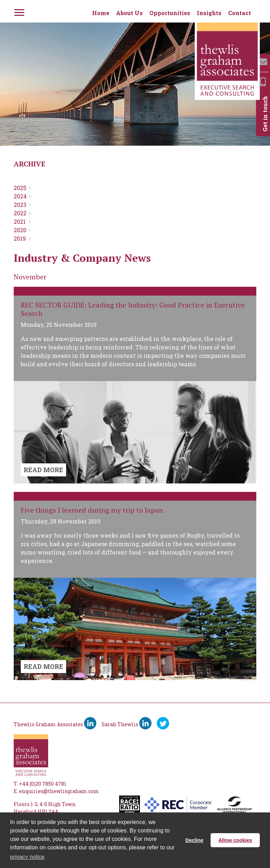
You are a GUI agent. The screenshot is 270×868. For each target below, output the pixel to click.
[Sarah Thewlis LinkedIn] (145, 723)
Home (101, 13)
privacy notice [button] (27, 857)
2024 (20, 196)
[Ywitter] (163, 723)
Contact (240, 13)
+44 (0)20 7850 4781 (43, 784)
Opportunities (170, 13)
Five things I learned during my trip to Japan (92, 510)
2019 (20, 238)
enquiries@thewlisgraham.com (59, 791)
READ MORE (43, 470)
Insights (209, 13)
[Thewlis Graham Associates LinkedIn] (90, 723)
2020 (20, 230)
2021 (20, 221)
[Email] (263, 62)
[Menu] (19, 11)
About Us (129, 13)
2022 (20, 213)
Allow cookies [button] (235, 840)
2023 (20, 205)
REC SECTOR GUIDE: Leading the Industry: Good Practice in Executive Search (133, 309)
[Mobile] (263, 82)
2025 (20, 188)
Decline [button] (194, 840)
